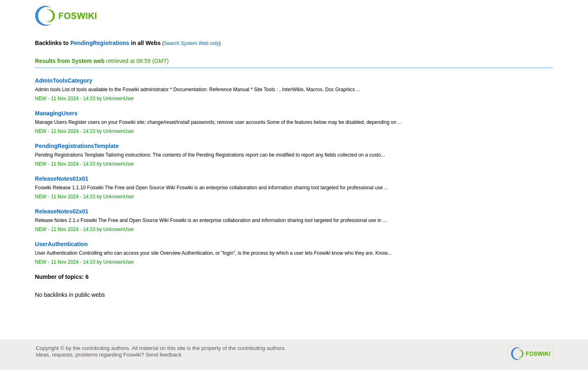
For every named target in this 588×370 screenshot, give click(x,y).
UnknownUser (119, 99)
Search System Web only (191, 43)
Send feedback (164, 355)
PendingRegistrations (100, 43)
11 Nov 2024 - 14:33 (73, 99)
